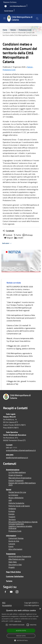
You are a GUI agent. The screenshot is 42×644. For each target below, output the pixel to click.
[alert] (21, 625)
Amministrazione (13, 470)
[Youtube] (11, 592)
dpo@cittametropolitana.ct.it (17, 458)
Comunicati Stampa (16, 538)
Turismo (9, 581)
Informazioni (11, 536)
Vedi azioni (7, 243)
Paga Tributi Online (13, 572)
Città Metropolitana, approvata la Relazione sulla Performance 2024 (20, 355)
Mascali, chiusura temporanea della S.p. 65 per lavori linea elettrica (20, 340)
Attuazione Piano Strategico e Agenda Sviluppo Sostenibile (23, 523)
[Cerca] (37, 18)
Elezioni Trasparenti (16, 481)
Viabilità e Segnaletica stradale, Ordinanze (20, 527)
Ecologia (12, 511)
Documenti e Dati (15, 565)
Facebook (8, 235)
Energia (11, 514)
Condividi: (8, 231)
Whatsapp (27, 235)
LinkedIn (19, 238)
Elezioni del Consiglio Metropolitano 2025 (22, 484)
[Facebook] (5, 592)
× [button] (40, 609)
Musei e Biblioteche (16, 498)
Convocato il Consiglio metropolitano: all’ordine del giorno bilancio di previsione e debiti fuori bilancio (21, 364)
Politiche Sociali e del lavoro (19, 506)
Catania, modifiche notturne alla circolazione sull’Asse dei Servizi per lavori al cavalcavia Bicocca (20, 374)
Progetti (12, 567)
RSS (4, 603)
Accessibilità (7, 605)
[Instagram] (17, 592)
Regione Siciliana (10, 2)
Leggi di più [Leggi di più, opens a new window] (18, 621)
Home (5, 30)
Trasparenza (11, 554)
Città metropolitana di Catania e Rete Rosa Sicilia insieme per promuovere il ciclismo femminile (21, 318)
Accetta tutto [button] (21, 631)
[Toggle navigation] (4, 18)
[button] (17, 625)
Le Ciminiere (13, 495)
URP (10, 500)
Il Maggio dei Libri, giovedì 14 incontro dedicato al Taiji (21, 383)
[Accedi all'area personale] (6, 6)
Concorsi (12, 544)
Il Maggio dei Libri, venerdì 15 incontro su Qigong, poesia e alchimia (21, 347)
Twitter (17, 235)
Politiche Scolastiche (16, 503)
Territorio (12, 519)
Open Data (13, 562)
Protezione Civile (25, 30)
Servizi (9, 489)
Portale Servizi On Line (17, 492)
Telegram (8, 238)
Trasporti (12, 517)
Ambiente (12, 509)
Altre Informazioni (15, 549)
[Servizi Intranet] (9, 11)
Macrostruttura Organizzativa (20, 478)
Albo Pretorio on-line (16, 559)
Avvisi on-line (14, 541)
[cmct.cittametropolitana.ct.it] (18, 6)
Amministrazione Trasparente (20, 556)
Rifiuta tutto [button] (21, 636)
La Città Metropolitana (17, 472)
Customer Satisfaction (15, 576)
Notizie (13, 30)
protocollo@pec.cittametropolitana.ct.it (21, 450)
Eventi (11, 546)
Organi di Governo (15, 475)
